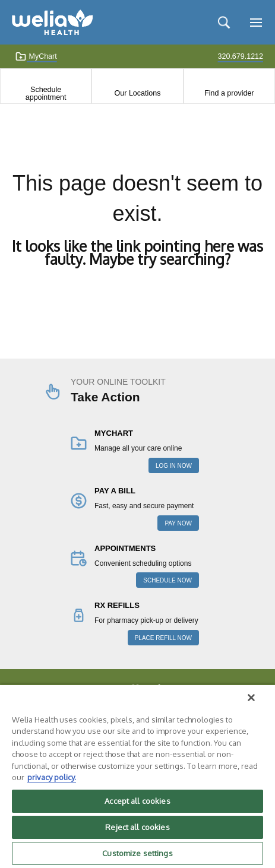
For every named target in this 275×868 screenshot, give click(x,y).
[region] (137, 776)
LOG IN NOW (174, 466)
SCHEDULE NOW (167, 580)
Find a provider (229, 93)
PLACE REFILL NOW (163, 638)
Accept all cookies (137, 801)
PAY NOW (178, 523)
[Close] (251, 698)
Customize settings (137, 853)
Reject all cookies (137, 827)
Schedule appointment (46, 93)
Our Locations (138, 93)
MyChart (36, 56)
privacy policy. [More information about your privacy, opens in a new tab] (52, 777)
